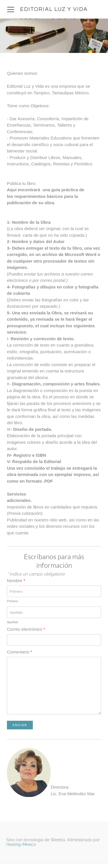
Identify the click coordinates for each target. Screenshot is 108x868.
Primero (13, 601)
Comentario (20, 652)
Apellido (13, 622)
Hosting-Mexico (21, 844)
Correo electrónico (26, 629)
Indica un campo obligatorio (36, 574)
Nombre (16, 581)
